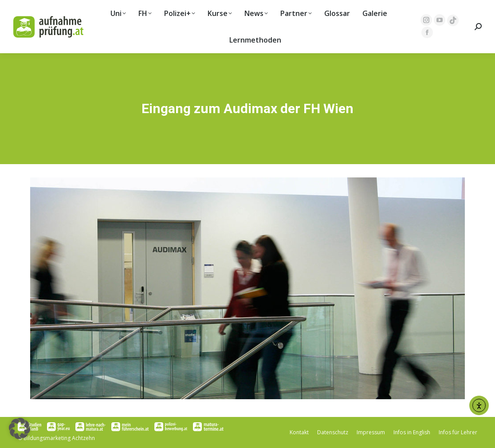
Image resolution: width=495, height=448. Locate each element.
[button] (20, 428)
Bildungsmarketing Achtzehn (59, 438)
